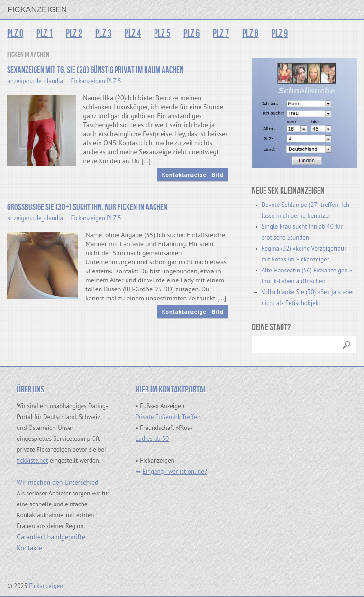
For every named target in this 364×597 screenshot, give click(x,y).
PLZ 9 (280, 33)
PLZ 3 (103, 33)
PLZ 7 (221, 33)
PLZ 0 (15, 33)
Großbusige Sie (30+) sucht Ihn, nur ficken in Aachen (87, 208)
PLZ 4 (133, 33)
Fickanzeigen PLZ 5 (96, 81)
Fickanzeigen (37, 10)
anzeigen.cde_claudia (35, 81)
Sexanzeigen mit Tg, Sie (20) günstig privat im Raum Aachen (95, 70)
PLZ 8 (250, 33)
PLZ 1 (45, 33)
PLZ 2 (74, 33)
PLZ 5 (162, 33)
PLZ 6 (191, 33)
